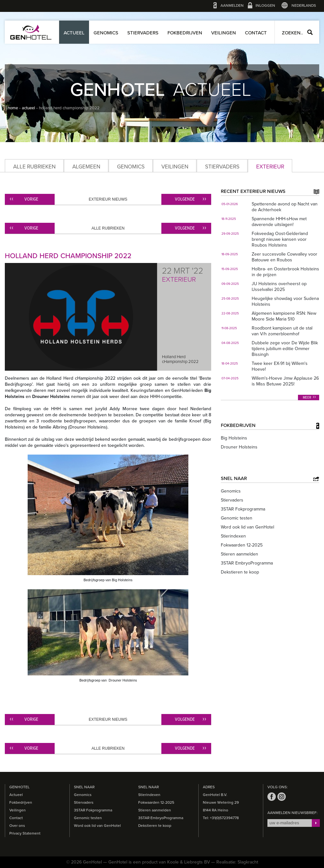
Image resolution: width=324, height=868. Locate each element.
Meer (307, 398)
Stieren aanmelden (239, 554)
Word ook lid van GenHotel (248, 527)
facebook (272, 797)
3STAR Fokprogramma (243, 509)
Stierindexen (233, 536)
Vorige (31, 199)
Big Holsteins (234, 438)
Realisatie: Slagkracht (237, 862)
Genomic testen (237, 518)
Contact (256, 33)
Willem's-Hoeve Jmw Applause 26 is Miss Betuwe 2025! (285, 381)
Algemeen (86, 167)
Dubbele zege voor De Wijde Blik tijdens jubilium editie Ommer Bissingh (285, 349)
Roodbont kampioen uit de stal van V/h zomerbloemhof (282, 331)
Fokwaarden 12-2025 (242, 545)
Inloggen (265, 5)
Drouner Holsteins (239, 447)
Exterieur (270, 167)
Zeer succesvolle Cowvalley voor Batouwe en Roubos (284, 257)
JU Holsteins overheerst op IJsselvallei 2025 (279, 287)
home (13, 108)
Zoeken (310, 32)
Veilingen (224, 33)
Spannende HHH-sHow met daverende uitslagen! (279, 222)
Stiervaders (143, 33)
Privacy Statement (25, 833)
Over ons (17, 826)
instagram (282, 797)
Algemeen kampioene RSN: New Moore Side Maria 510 (284, 316)
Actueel (74, 33)
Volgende (185, 199)
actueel (28, 108)
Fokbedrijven (185, 33)
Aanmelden (232, 5)
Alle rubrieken (34, 167)
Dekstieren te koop (240, 572)
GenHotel (31, 32)
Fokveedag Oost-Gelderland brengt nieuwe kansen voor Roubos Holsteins (280, 239)
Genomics (106, 33)
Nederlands (304, 5)
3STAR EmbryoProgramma (247, 563)
